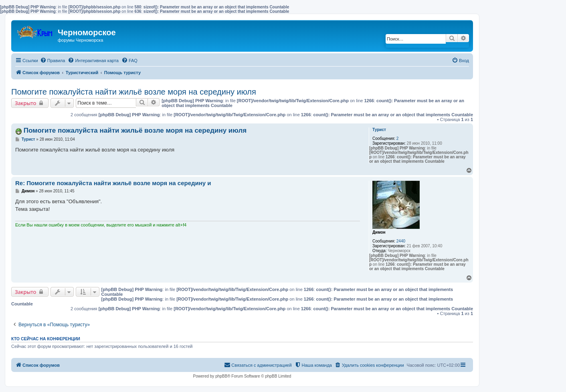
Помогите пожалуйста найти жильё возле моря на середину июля (134, 92)
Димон (379, 232)
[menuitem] (53, 61)
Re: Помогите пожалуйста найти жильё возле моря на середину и (113, 183)
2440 (401, 241)
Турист (379, 130)
